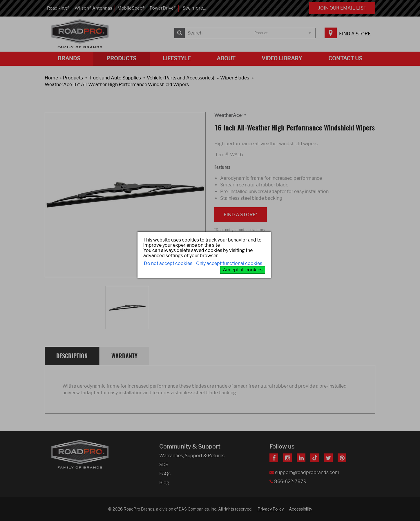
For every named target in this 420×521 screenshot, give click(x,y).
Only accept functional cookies (229, 263)
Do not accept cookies (168, 263)
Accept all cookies (243, 270)
